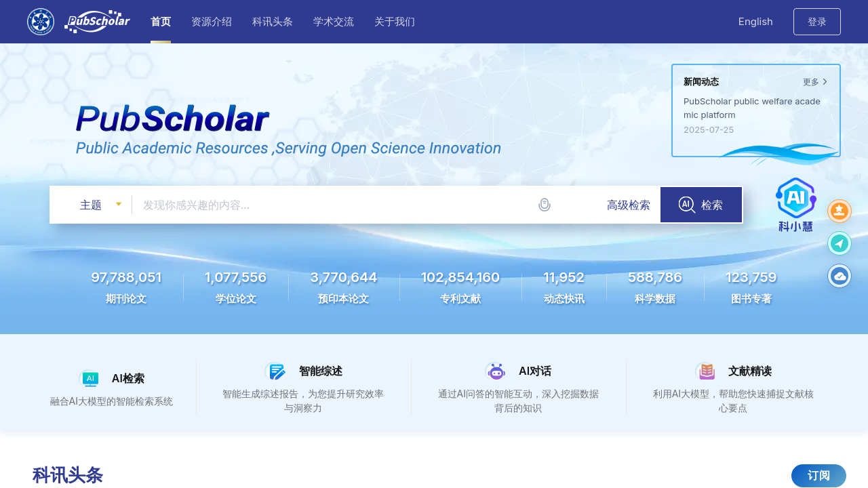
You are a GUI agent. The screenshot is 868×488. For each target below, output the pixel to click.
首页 (161, 21)
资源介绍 (212, 21)
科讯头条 (273, 21)
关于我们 (395, 21)
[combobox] (397, 205)
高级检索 (629, 205)
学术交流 (334, 21)
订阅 (819, 475)
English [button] (756, 21)
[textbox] (397, 205)
